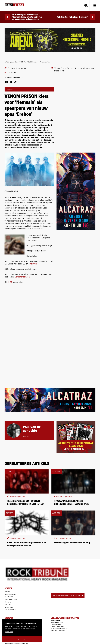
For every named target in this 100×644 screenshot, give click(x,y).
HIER (10, 282)
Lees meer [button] (9, 632)
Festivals (8, 605)
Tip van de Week (10, 610)
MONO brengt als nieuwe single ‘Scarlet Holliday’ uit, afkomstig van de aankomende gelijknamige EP (23, 17)
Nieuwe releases (10, 594)
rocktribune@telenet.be (59, 629)
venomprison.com (23, 277)
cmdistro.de (33, 264)
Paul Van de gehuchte (17, 68)
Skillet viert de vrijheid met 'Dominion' (76, 17)
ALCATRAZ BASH (11, 599)
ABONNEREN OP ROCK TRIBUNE (68, 596)
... (5, 62)
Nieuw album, (88, 68)
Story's (10, 62)
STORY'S (8, 588)
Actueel (16, 62)
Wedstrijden (9, 607)
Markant (7, 592)
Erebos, (71, 68)
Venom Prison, (61, 68)
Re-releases (9, 597)
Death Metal (59, 71)
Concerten (8, 602)
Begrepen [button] (22, 639)
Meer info (27, 436)
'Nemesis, (78, 68)
